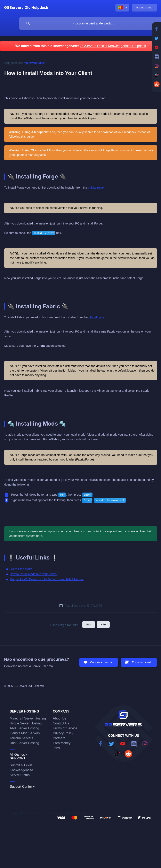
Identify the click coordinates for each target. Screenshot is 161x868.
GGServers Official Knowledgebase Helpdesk (113, 46)
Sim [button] (89, 625)
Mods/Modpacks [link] (34, 63)
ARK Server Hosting (25, 728)
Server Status (20, 775)
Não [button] (103, 625)
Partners (59, 738)
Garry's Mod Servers (25, 733)
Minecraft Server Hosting (28, 718)
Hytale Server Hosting (26, 723)
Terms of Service (65, 728)
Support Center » (22, 787)
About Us (60, 718)
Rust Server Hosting (25, 743)
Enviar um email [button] (142, 662)
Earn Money (62, 743)
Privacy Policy (63, 733)
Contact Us (61, 723)
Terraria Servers (22, 738)
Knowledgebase (22, 770)
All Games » (19, 755)
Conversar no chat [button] (101, 662)
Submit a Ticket (21, 765)
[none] (26, 8)
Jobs (56, 748)
